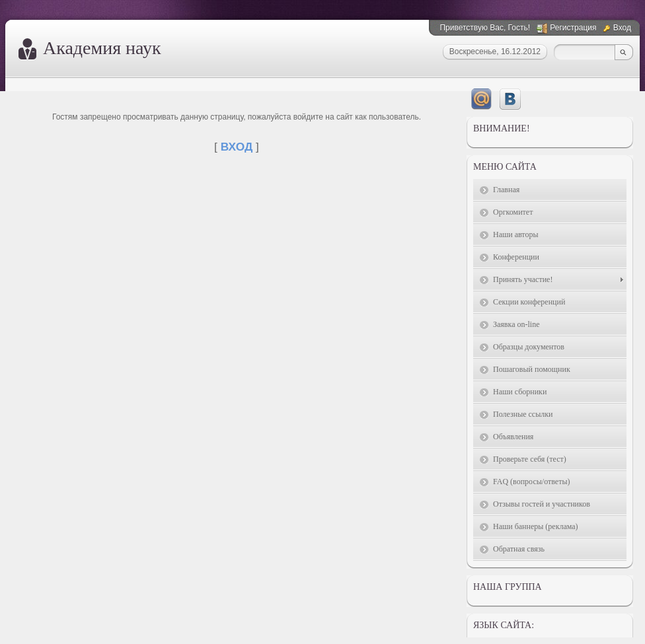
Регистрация (573, 28)
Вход (622, 28)
